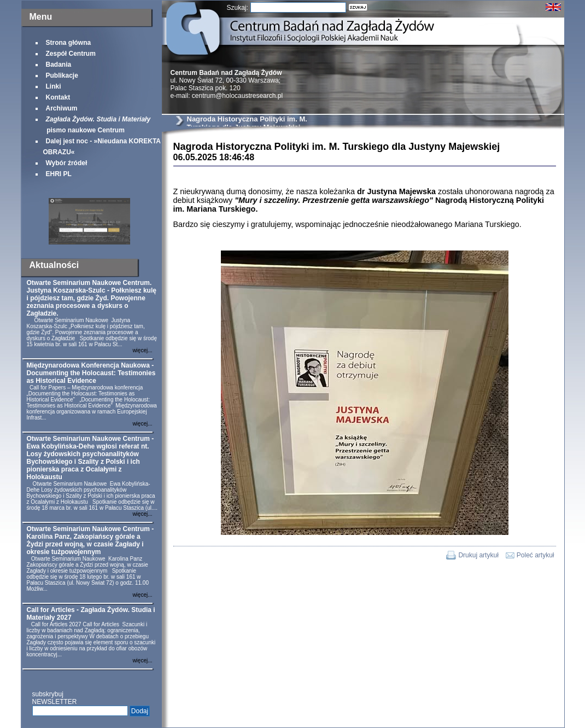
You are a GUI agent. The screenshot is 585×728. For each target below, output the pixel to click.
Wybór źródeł (67, 163)
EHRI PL (59, 174)
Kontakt (58, 97)
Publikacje (62, 75)
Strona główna (69, 43)
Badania (59, 65)
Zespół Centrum (71, 54)
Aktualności (54, 265)
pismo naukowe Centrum (97, 125)
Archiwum (62, 108)
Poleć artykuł (536, 555)
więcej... (142, 350)
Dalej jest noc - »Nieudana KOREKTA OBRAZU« (102, 147)
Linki (54, 86)
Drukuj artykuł (478, 555)
